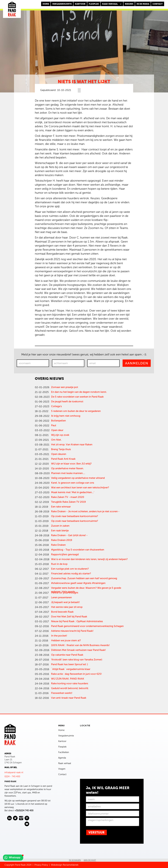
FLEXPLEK (94, 4)
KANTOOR (80, 4)
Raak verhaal (65, 763)
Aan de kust (90, 860)
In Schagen (75, 860)
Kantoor (62, 741)
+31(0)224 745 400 (24, 811)
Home (46, 4)
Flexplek (62, 747)
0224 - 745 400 (12, 776)
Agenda (62, 758)
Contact (62, 774)
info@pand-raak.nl (14, 772)
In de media (143, 4)
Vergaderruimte (62, 4)
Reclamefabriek (71, 865)
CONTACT (158, 4)
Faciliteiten (64, 752)
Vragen (62, 769)
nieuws (129, 4)
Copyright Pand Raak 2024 (18, 865)
